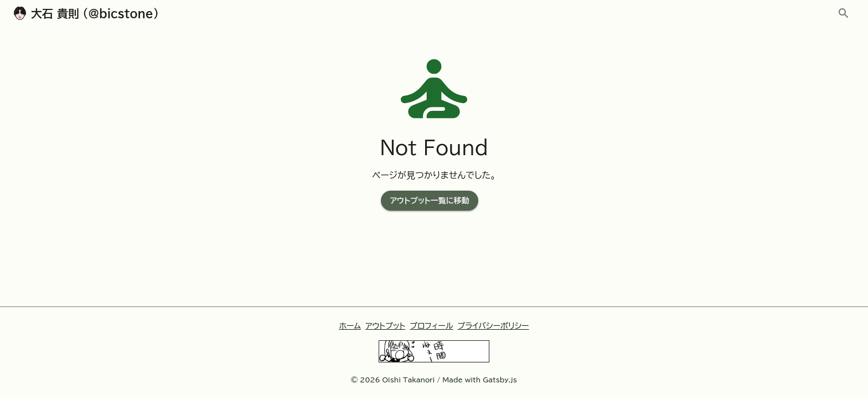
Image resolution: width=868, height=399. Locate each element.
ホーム (350, 326)
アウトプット (385, 326)
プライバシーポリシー (493, 326)
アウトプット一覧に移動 (429, 201)
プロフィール (431, 326)
